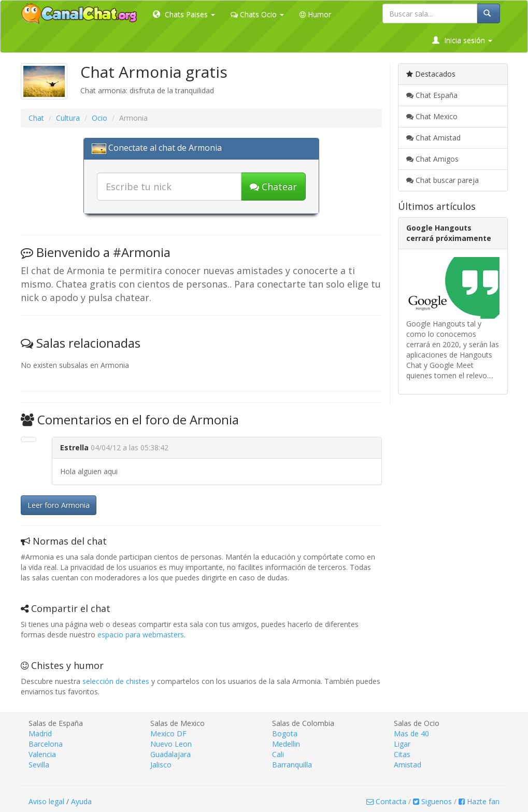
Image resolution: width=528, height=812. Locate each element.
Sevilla (39, 765)
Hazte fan (479, 801)
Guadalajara (170, 754)
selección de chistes (116, 681)
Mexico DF (168, 733)
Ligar (402, 744)
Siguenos (432, 801)
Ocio (99, 118)
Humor (315, 14)
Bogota (285, 733)
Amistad (408, 765)
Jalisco (161, 765)
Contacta (386, 801)
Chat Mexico (432, 116)
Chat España (432, 95)
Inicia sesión (462, 40)
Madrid (40, 733)
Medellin (286, 744)
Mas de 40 (411, 733)
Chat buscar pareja (443, 180)
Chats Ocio (257, 14)
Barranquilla (292, 765)
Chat (36, 118)
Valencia (42, 754)
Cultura (68, 118)
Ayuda (81, 801)
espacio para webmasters (141, 635)
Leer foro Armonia (59, 505)
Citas (402, 754)
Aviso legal (46, 801)
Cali (278, 754)
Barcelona (46, 744)
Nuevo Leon (171, 744)
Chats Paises (184, 14)
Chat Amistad (433, 138)
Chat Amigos (432, 159)
